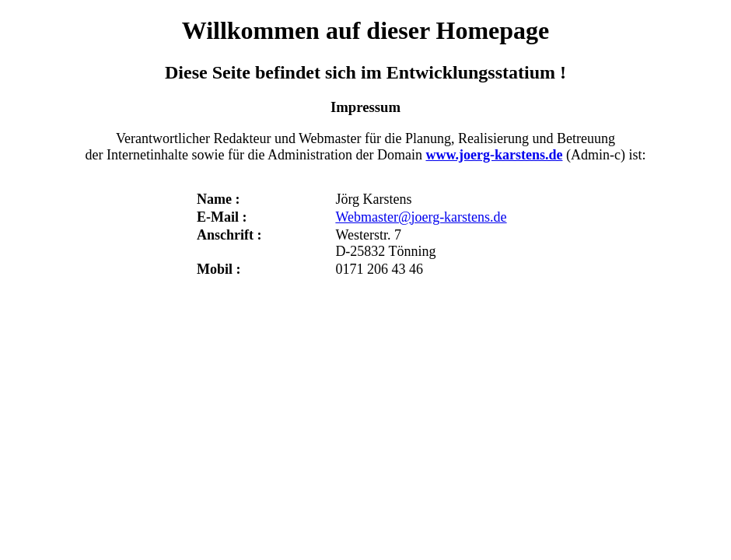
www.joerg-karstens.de (494, 155)
